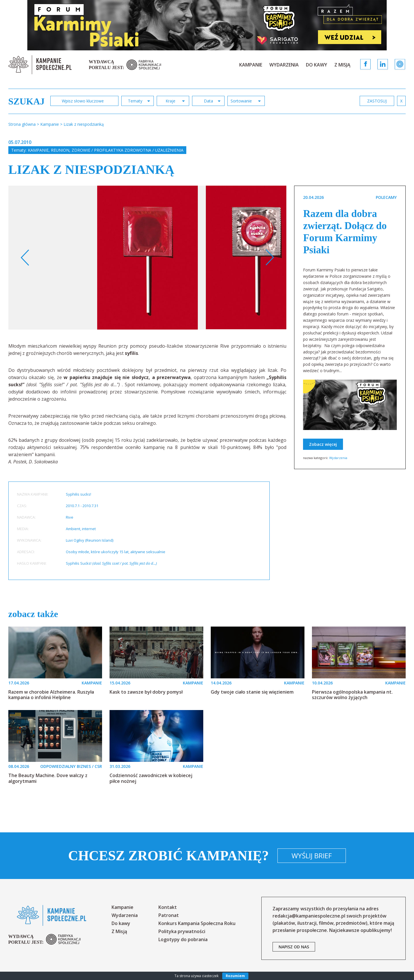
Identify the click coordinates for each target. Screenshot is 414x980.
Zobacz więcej (323, 444)
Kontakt (168, 907)
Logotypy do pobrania (183, 939)
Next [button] (270, 258)
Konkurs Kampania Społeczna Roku (197, 923)
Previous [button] (25, 258)
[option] (147, 258)
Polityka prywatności (182, 931)
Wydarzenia (284, 65)
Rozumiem (235, 976)
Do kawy (317, 65)
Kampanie (251, 65)
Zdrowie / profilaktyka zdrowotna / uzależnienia (128, 150)
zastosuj (377, 101)
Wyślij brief (312, 856)
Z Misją (342, 65)
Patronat (169, 915)
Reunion (60, 150)
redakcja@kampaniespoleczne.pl (309, 916)
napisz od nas (294, 947)
